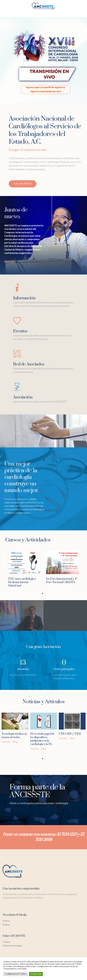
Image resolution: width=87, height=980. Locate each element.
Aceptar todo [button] (36, 974)
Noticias (6, 925)
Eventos (6, 921)
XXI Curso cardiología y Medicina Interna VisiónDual (22, 582)
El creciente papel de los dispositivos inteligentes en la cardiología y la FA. (42, 739)
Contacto (7, 942)
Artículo (6, 742)
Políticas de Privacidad (12, 946)
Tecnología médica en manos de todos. (14, 736)
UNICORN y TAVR (70, 734)
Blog (15, 742)
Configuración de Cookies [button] (15, 974)
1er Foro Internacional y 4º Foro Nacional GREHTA (62, 581)
